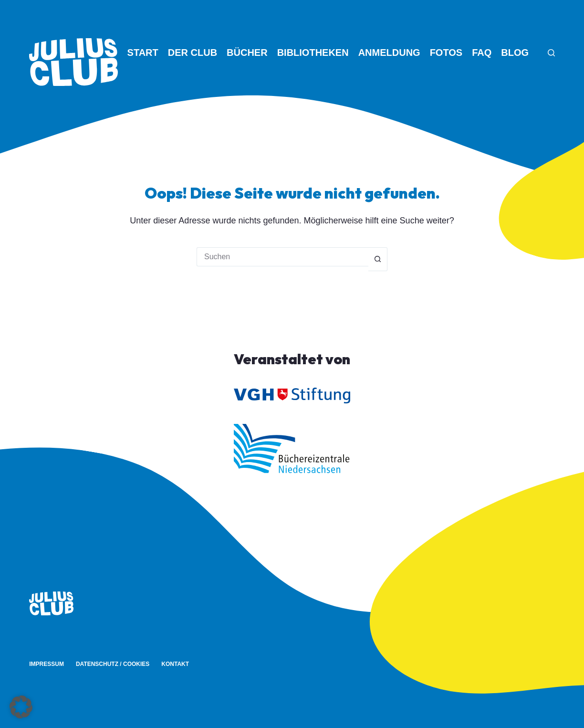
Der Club (193, 53)
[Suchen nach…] (282, 257)
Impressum (47, 664)
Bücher (247, 53)
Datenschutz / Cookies (113, 664)
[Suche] (551, 53)
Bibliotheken (313, 53)
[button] (21, 707)
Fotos (446, 53)
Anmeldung (389, 53)
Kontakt (175, 664)
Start (143, 53)
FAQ (482, 53)
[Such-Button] (378, 259)
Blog (515, 53)
